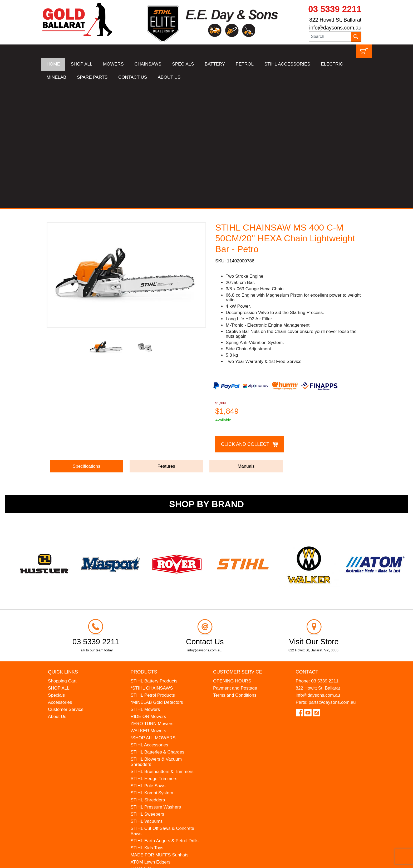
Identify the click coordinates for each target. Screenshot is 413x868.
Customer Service (66, 585)
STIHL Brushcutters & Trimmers (162, 647)
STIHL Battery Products (154, 557)
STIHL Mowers (145, 585)
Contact (307, 548)
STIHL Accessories (149, 620)
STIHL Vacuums (146, 697)
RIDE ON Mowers (148, 592)
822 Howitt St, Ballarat (335, 20)
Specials (56, 571)
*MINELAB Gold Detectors (157, 578)
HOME (53, 64)
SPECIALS (183, 64)
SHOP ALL (82, 64)
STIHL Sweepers (147, 690)
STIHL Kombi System (152, 668)
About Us (57, 592)
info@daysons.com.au (335, 28)
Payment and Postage (235, 564)
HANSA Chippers (147, 745)
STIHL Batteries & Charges (157, 628)
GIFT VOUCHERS (149, 766)
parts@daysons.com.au (332, 578)
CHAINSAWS (148, 64)
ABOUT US (169, 77)
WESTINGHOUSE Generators (161, 752)
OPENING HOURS (232, 557)
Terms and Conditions (235, 571)
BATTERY (215, 64)
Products (144, 548)
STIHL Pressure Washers (156, 683)
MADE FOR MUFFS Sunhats (159, 730)
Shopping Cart (62, 557)
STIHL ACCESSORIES (287, 64)
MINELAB (56, 77)
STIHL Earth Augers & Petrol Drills (164, 716)
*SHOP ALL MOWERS (153, 613)
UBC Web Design (68, 860)
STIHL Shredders (148, 675)
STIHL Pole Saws (148, 661)
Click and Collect (245, 320)
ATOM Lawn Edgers (150, 738)
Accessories (60, 578)
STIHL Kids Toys (147, 723)
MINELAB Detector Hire (154, 759)
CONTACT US (133, 77)
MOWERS (113, 64)
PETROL (245, 64)
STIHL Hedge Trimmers (154, 654)
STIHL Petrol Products (153, 571)
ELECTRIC (332, 64)
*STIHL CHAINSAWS (152, 564)
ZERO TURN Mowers (152, 599)
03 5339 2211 (335, 9)
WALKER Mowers (148, 606)
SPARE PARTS (92, 77)
